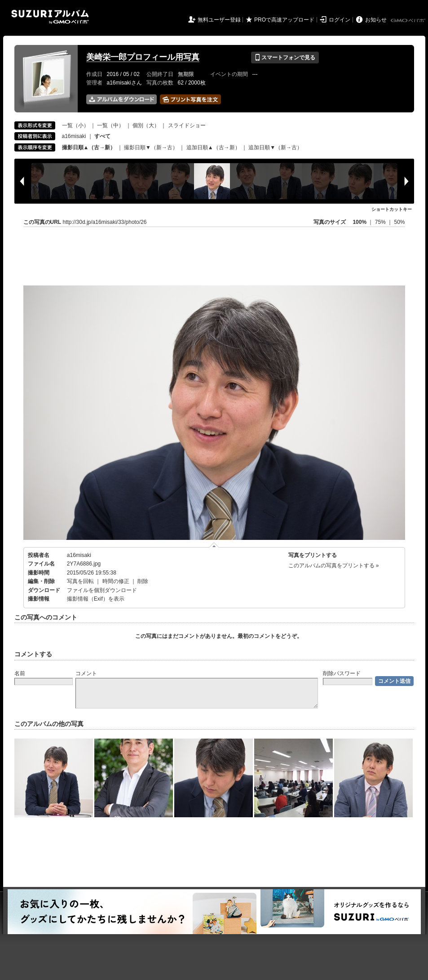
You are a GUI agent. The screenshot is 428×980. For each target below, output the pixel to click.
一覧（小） (75, 125)
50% (399, 222)
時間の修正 (116, 581)
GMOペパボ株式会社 (409, 21)
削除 (143, 581)
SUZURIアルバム (50, 17)
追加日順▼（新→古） (275, 147)
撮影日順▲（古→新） (89, 147)
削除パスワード (342, 673)
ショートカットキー (392, 209)
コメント (86, 673)
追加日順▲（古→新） (213, 147)
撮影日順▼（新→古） (151, 147)
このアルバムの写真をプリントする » (334, 566)
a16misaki (74, 136)
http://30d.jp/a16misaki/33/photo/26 (105, 222)
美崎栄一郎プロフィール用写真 (143, 57)
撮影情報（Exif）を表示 (96, 599)
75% (381, 222)
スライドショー (187, 125)
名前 (20, 673)
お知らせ (376, 20)
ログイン (340, 20)
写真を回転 (80, 581)
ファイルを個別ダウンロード (102, 590)
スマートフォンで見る (285, 58)
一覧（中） (110, 125)
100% (360, 222)
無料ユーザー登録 (219, 20)
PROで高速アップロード (284, 20)
